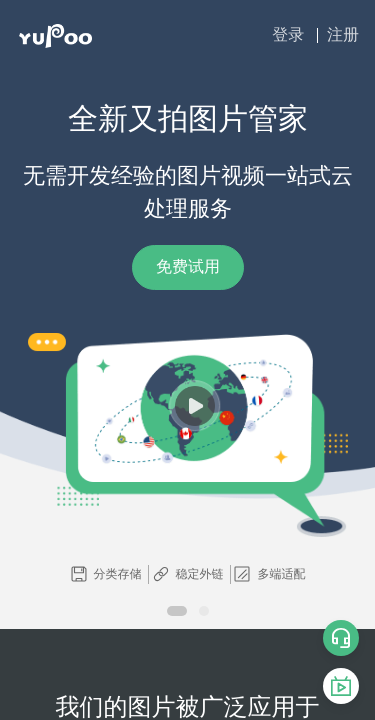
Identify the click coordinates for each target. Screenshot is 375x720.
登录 (288, 34)
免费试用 (188, 267)
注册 (343, 34)
